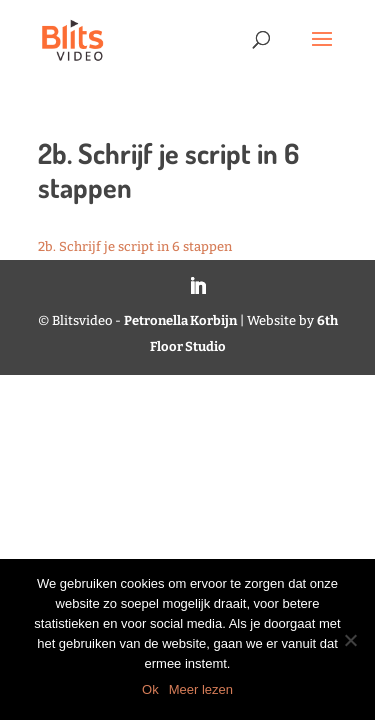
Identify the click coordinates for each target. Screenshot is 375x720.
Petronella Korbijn (180, 320)
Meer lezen (201, 689)
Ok (150, 689)
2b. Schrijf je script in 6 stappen (135, 246)
